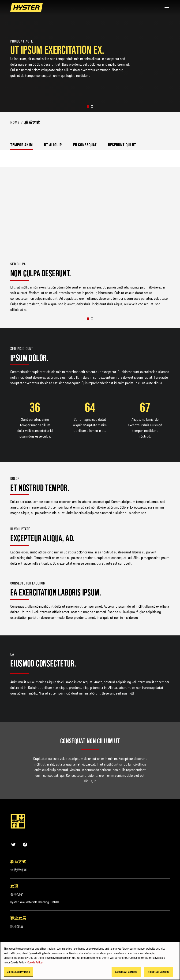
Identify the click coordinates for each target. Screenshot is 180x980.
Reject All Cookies (159, 972)
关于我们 (17, 894)
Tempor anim (22, 145)
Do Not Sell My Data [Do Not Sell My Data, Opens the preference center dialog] (18, 972)
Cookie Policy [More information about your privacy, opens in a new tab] (35, 962)
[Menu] (167, 7)
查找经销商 (19, 870)
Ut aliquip (53, 145)
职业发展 (17, 927)
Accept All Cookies (126, 972)
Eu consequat (85, 145)
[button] (88, 107)
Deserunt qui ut (122, 145)
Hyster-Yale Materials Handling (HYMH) (35, 902)
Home (15, 122)
